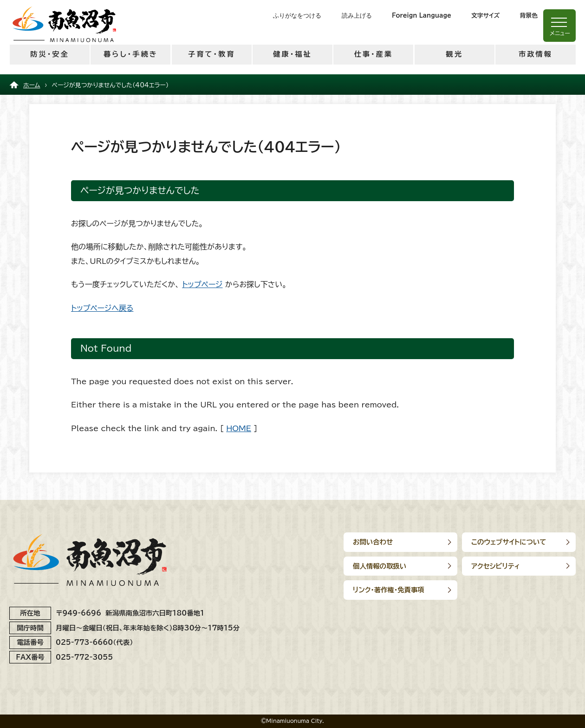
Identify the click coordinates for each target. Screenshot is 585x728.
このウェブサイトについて (509, 542)
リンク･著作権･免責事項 (389, 590)
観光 (454, 54)
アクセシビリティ (496, 566)
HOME (239, 428)
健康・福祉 (292, 54)
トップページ (202, 284)
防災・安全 (49, 54)
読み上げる (357, 16)
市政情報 (536, 54)
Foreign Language (422, 16)
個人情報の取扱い (380, 566)
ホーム (32, 85)
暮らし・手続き (131, 54)
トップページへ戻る (102, 308)
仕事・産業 (374, 54)
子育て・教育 (211, 54)
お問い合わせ (373, 542)
